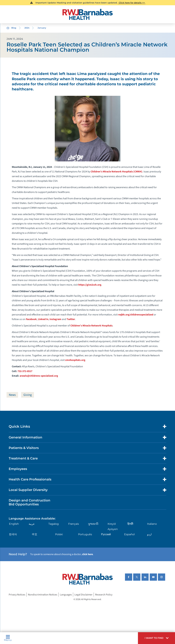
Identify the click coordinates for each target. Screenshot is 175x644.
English (14, 524)
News (12, 395)
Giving (28, 395)
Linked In (43, 319)
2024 (27, 28)
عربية (32, 524)
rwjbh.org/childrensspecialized (136, 315)
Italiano (152, 524)
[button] (156, 638)
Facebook (31, 319)
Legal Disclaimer (83, 595)
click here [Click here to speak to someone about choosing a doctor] (87, 554)
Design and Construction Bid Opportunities (30, 502)
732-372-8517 (25, 371)
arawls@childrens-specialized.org (39, 376)
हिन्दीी (130, 524)
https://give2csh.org (90, 285)
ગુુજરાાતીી (93, 524)
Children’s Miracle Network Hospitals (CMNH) (117, 172)
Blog (14, 28)
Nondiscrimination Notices (43, 595)
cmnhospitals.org (75, 360)
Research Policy (104, 595)
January (42, 28)
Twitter (71, 319)
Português (85, 534)
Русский (106, 534)
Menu (8, 638)
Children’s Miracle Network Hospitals (91, 326)
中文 (35, 534)
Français (74, 524)
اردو (149, 534)
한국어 (13, 534)
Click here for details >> (132, 3)
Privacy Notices (17, 595)
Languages (66, 595)
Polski (59, 534)
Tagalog (54, 524)
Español (129, 534)
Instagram (55, 319)
